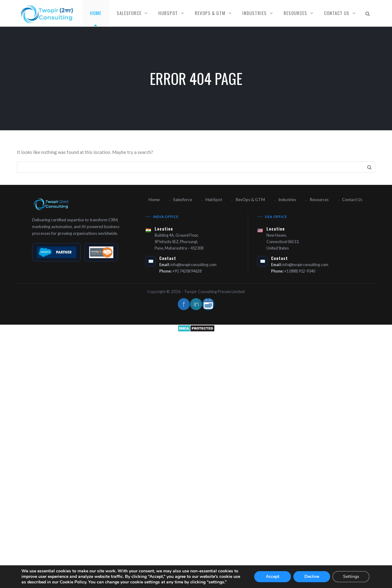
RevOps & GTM (210, 13)
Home (96, 13)
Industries (254, 13)
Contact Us (337, 13)
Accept (273, 577)
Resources (295, 13)
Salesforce (129, 13)
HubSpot (168, 13)
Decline (312, 577)
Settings (351, 577)
